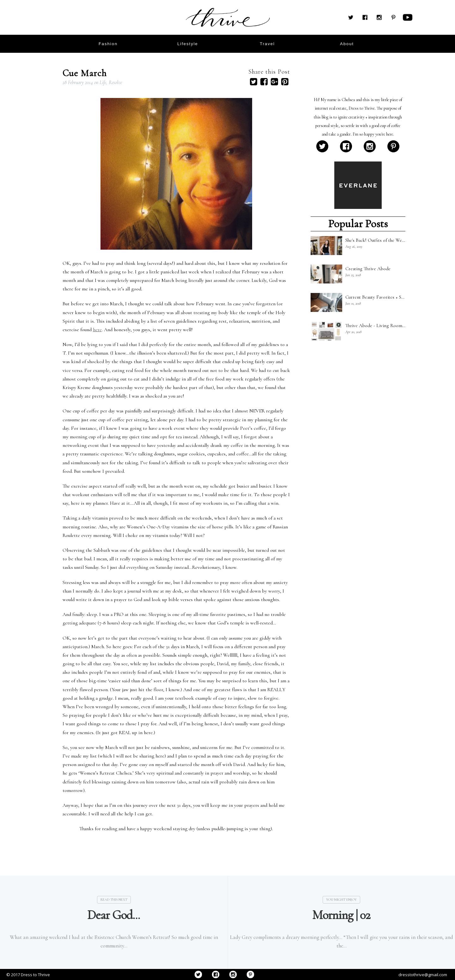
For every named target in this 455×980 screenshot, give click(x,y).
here (97, 330)
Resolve (115, 82)
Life (103, 82)
